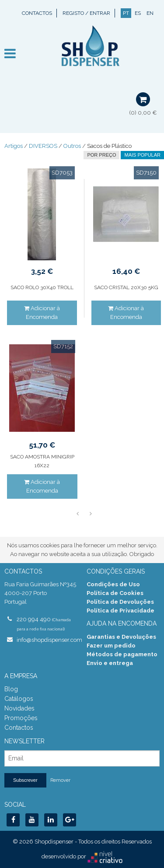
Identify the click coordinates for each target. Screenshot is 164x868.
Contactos (37, 13)
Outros (72, 146)
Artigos (14, 146)
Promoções (21, 718)
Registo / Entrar (86, 13)
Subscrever (25, 780)
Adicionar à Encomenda (42, 313)
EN (150, 13)
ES (138, 13)
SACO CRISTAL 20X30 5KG (126, 287)
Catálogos (19, 699)
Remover (60, 780)
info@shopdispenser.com (47, 640)
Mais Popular (142, 155)
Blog (11, 689)
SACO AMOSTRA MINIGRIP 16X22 (42, 461)
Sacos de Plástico (109, 146)
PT (126, 13)
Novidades (19, 708)
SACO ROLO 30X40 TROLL (42, 287)
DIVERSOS (43, 146)
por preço (101, 155)
